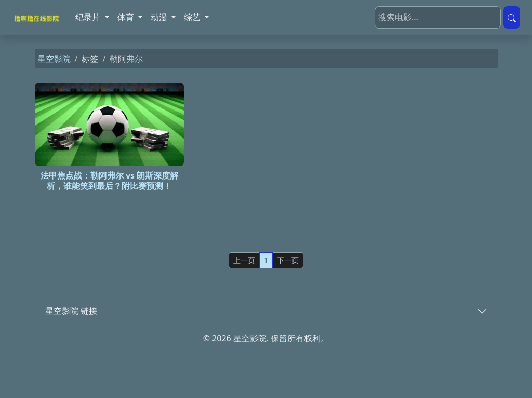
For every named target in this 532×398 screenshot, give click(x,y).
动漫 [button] (160, 17)
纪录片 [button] (89, 17)
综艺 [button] (193, 17)
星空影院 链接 (71, 311)
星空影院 (54, 59)
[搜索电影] (438, 17)
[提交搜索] (512, 17)
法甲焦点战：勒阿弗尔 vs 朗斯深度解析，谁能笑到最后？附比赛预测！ (110, 180)
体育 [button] (127, 17)
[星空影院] (38, 17)
